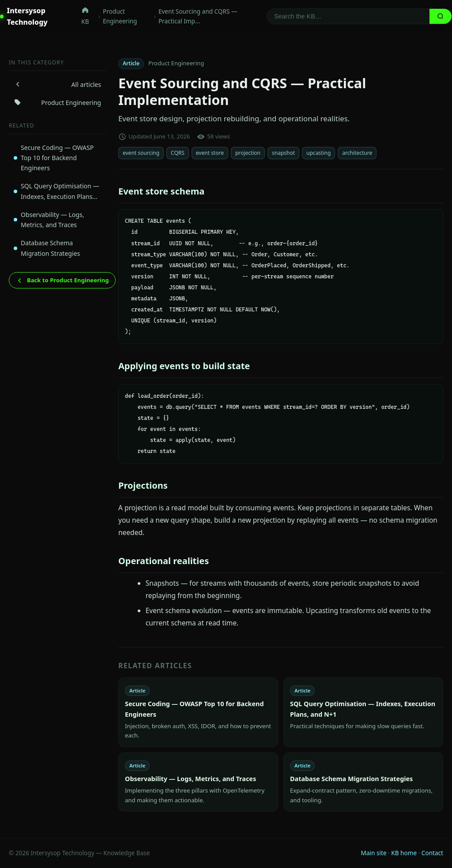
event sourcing (141, 153)
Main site (374, 853)
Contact (432, 853)
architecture (357, 153)
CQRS (178, 153)
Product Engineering (120, 16)
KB (85, 16)
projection (248, 153)
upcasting (318, 153)
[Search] (348, 16)
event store (210, 153)
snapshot (283, 153)
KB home (404, 853)
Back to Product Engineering (62, 280)
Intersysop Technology (24, 16)
